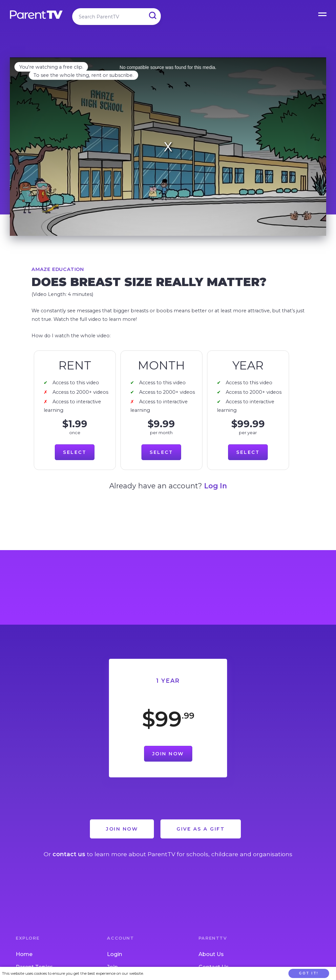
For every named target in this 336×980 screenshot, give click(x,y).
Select (75, 452)
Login (115, 954)
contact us (69, 854)
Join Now (168, 754)
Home (24, 954)
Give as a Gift (201, 829)
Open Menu (323, 13)
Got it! (309, 973)
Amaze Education (58, 269)
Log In (216, 486)
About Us (211, 954)
